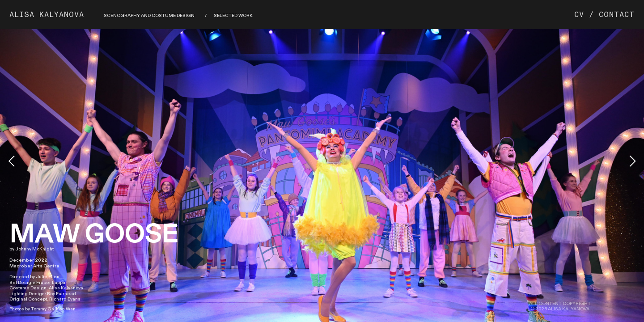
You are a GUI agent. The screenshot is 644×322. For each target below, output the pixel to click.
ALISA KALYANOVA (47, 15)
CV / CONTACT (604, 15)
